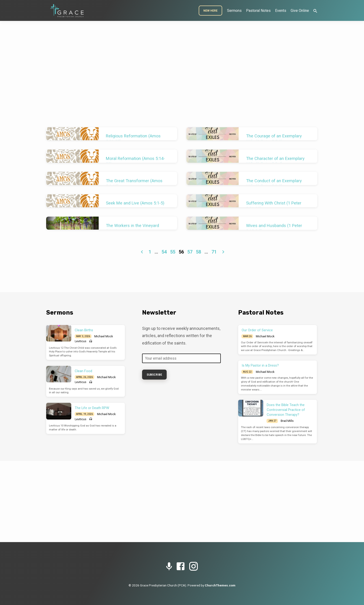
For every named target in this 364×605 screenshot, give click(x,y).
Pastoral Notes (258, 11)
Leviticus (81, 341)
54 (164, 252)
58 (198, 252)
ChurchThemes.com (220, 585)
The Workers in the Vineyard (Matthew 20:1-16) (132, 228)
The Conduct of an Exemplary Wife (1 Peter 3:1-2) (274, 183)
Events (281, 11)
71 (214, 252)
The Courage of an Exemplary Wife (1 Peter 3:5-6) (274, 139)
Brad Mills (287, 421)
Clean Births (84, 330)
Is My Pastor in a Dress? (260, 365)
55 (173, 252)
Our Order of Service (257, 330)
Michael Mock (104, 336)
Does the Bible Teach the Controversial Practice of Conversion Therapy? (286, 410)
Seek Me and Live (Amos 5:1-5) (135, 203)
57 (190, 252)
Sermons (234, 11)
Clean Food (83, 371)
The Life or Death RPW (92, 408)
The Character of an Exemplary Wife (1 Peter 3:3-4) (275, 161)
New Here (210, 11)
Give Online (300, 11)
